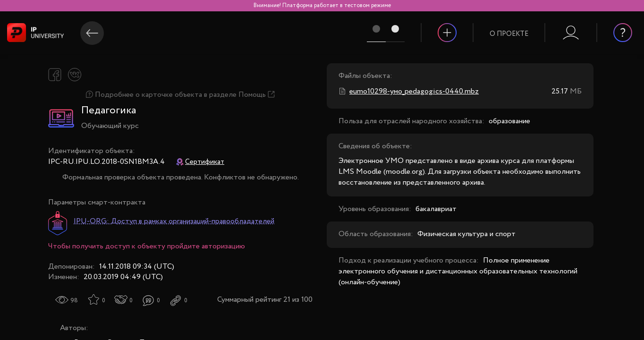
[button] (509, 28)
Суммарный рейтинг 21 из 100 (265, 300)
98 (74, 301)
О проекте (509, 34)
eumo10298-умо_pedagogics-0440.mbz (414, 91)
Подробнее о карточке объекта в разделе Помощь (180, 95)
